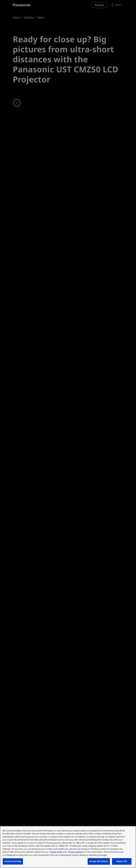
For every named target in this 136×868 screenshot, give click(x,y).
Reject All (122, 861)
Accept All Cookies (99, 861)
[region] (68, 847)
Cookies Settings (13, 861)
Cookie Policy (56, 852)
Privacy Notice (75, 852)
